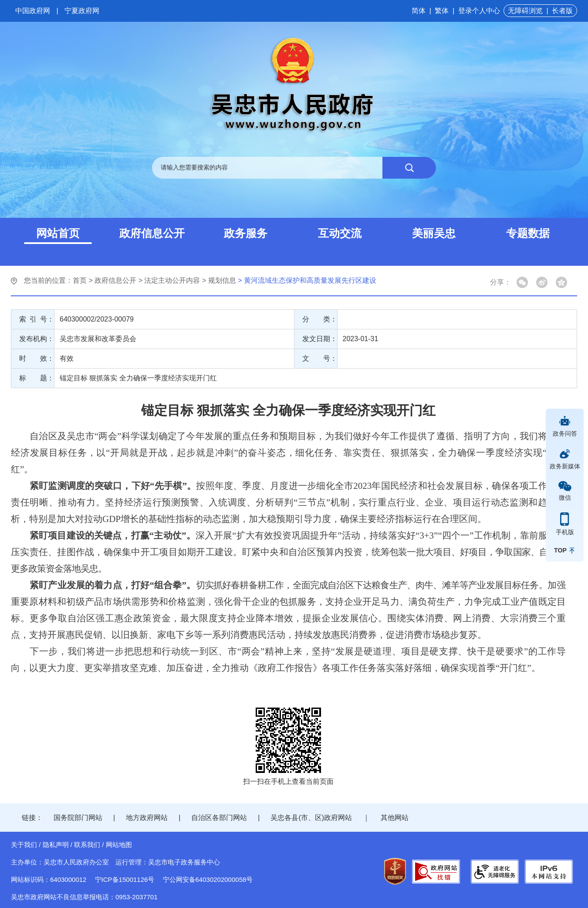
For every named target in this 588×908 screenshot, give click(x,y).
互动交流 (340, 233)
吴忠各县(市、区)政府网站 (311, 818)
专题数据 (528, 233)
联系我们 (87, 845)
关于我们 (24, 845)
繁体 (442, 11)
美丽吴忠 (434, 233)
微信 (565, 498)
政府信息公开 (152, 233)
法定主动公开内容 (172, 280)
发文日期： (320, 339)
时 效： (37, 358)
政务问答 (565, 434)
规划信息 (222, 280)
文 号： (320, 358)
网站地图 (119, 845)
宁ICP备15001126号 (125, 879)
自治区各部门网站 (219, 818)
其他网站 (395, 818)
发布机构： (37, 339)
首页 (80, 280)
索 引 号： (37, 319)
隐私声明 (56, 845)
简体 (419, 11)
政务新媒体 (565, 466)
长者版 (562, 11)
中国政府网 (33, 11)
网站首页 (58, 233)
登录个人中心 (479, 11)
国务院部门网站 (78, 818)
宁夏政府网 (82, 11)
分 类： (320, 319)
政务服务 (246, 233)
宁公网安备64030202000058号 (208, 879)
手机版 (565, 532)
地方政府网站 (147, 818)
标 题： (37, 378)
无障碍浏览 (525, 11)
